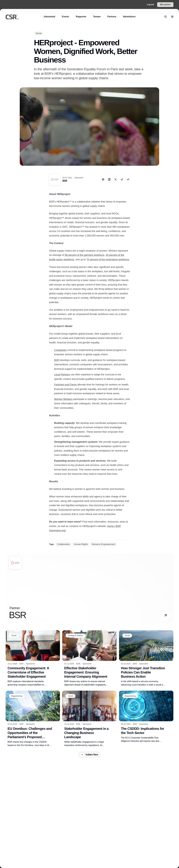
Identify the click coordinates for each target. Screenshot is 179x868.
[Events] (65, 17)
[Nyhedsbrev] (129, 17)
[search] (166, 17)
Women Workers (63, 399)
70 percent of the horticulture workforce (108, 260)
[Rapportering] (17, 696)
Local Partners (62, 375)
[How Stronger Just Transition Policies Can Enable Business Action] (146, 658)
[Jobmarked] (49, 17)
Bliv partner (165, 4)
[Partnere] (112, 17)
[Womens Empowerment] (103, 544)
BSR (65, 181)
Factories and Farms (65, 385)
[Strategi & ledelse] (75, 636)
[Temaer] (97, 17)
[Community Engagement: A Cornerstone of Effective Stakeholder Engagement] (33, 658)
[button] (166, 615)
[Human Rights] (81, 544)
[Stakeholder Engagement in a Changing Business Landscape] (89, 719)
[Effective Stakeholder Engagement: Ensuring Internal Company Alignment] (89, 658)
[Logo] (12, 17)
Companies (60, 350)
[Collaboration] (63, 544)
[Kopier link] (128, 179)
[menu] (172, 17)
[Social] (39, 33)
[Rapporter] (81, 17)
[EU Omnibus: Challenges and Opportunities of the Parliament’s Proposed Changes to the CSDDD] (33, 719)
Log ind (150, 4)
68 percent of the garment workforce (85, 255)
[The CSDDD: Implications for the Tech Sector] (146, 717)
